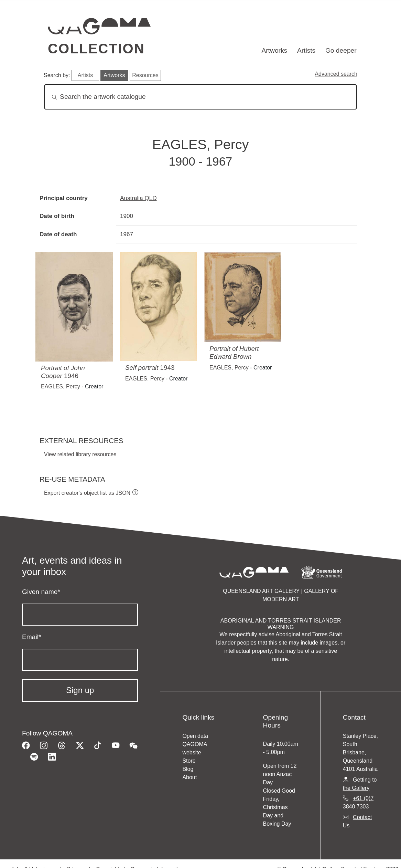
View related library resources (80, 454)
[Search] (200, 97)
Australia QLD (138, 198)
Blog (188, 769)
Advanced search (336, 74)
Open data (195, 736)
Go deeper (341, 50)
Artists (306, 50)
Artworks (275, 50)
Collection (96, 49)
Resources (145, 75)
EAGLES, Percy (61, 386)
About (189, 777)
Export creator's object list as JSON (87, 493)
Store (189, 761)
